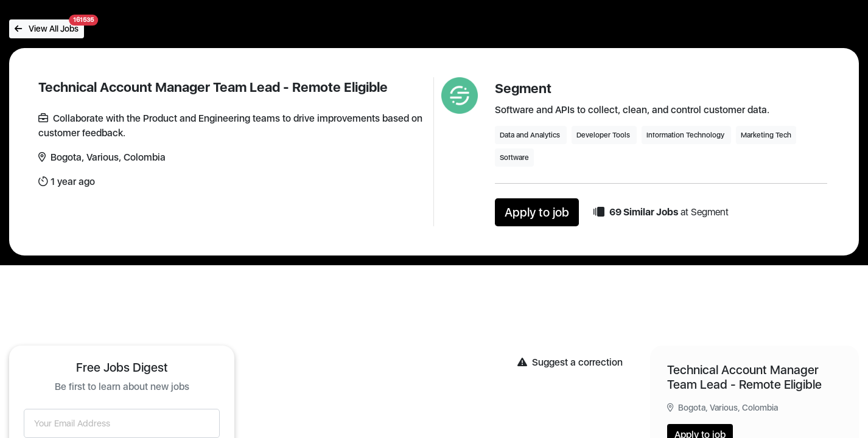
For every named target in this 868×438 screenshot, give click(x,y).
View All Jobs (49, 26)
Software (514, 158)
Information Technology (686, 135)
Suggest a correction (570, 362)
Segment (523, 88)
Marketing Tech (766, 135)
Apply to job (537, 212)
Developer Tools (604, 135)
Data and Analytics (531, 135)
